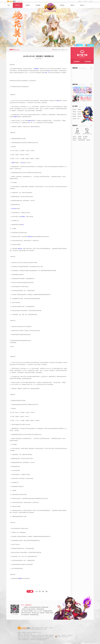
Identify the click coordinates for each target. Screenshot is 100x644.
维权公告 (42, 628)
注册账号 (80, 1)
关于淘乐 (38, 628)
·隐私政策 (88, 140)
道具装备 (74, 114)
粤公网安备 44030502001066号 (62, 637)
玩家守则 (29, 633)
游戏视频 (38, 5)
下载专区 (72, 5)
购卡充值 (91, 1)
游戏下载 (85, 1)
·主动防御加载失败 (81, 140)
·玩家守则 (74, 138)
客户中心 (39, 633)
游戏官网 (33, 628)
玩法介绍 (79, 112)
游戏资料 (62, 5)
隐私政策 (24, 633)
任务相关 (79, 114)
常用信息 (74, 112)
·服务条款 (85, 138)
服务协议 (20, 633)
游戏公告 (63, 50)
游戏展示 (28, 5)
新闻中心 (18, 5)
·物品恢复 (80, 138)
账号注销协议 (34, 633)
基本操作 (74, 109)
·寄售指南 (80, 137)
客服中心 (82, 5)
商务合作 (47, 628)
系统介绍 (79, 116)
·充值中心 (74, 137)
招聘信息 (51, 628)
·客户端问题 (85, 137)
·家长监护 (74, 140)
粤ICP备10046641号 (49, 637)
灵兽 (78, 119)
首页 (9, 5)
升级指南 (79, 109)
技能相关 (74, 116)
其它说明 (74, 119)
